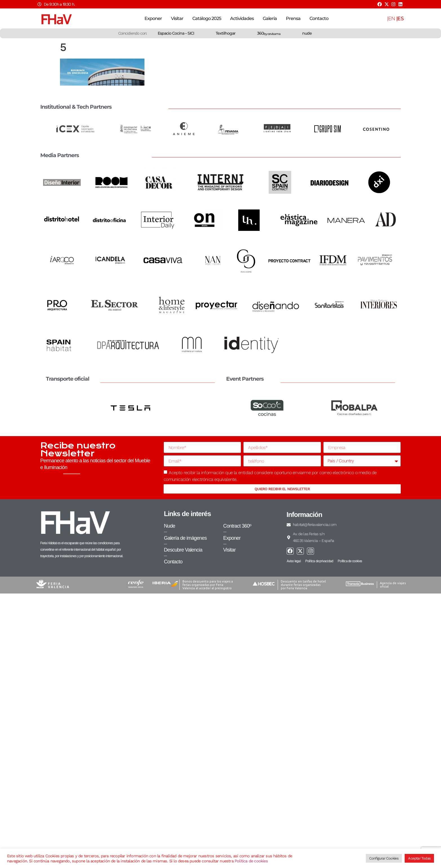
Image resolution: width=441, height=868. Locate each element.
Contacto (319, 18)
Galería (270, 18)
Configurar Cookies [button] (384, 858)
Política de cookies (251, 861)
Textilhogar (226, 33)
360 (269, 33)
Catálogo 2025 (207, 18)
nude (307, 33)
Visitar (177, 18)
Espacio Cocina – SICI (176, 33)
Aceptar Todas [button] (419, 858)
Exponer (153, 18)
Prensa (293, 18)
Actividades (242, 18)
